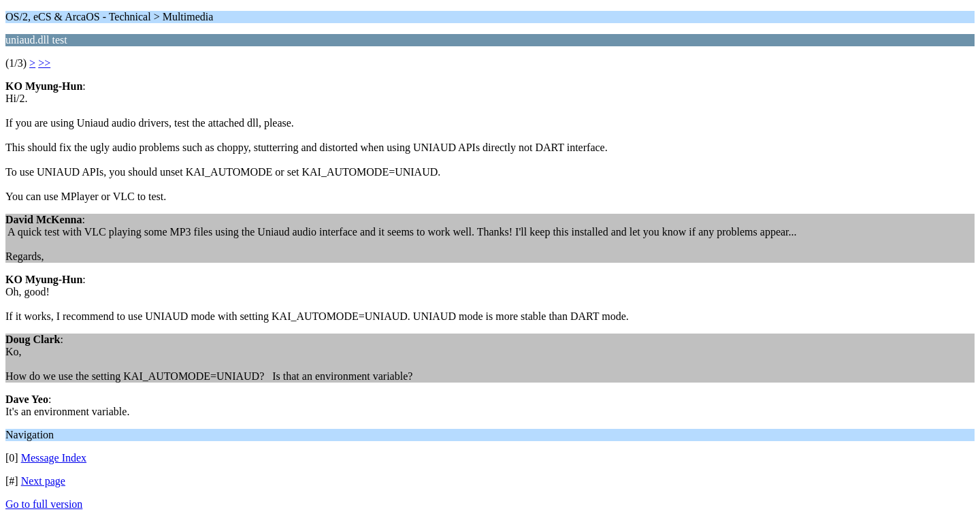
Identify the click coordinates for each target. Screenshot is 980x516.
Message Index (54, 458)
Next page (43, 481)
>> (44, 63)
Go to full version (44, 504)
